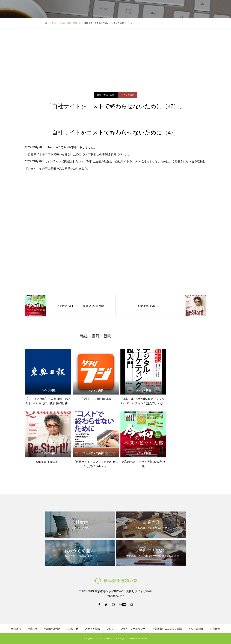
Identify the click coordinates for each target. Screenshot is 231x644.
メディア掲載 (128, 95)
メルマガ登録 (174, 9)
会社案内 (76, 9)
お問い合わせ (217, 9)
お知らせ (73, 629)
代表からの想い (112, 9)
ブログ (131, 9)
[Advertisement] (115, 55)
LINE (196, 9)
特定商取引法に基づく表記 (167, 629)
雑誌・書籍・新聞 (106, 95)
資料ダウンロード (151, 9)
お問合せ (215, 629)
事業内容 (92, 9)
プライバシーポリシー (133, 629)
